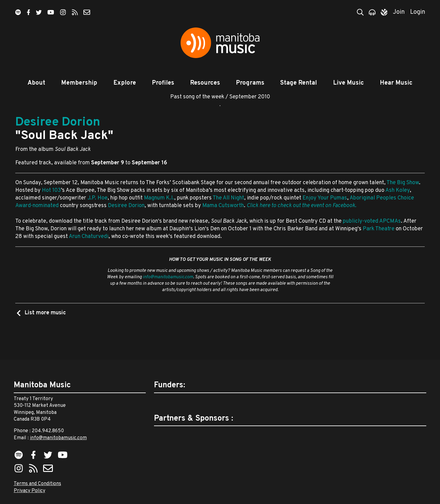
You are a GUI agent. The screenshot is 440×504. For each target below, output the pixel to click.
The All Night (228, 212)
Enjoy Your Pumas (325, 212)
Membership (79, 83)
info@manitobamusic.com (168, 292)
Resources (205, 83)
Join (399, 12)
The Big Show (403, 197)
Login (418, 12)
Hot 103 (51, 205)
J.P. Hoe (97, 212)
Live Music (348, 83)
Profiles (163, 83)
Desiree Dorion (58, 137)
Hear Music (396, 83)
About (36, 83)
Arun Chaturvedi (89, 251)
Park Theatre (379, 243)
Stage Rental (299, 83)
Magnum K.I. (159, 212)
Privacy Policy (29, 491)
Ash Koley (398, 205)
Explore (125, 83)
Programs (250, 83)
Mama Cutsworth (223, 220)
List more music (45, 327)
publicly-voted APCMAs (372, 236)
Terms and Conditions (37, 484)
